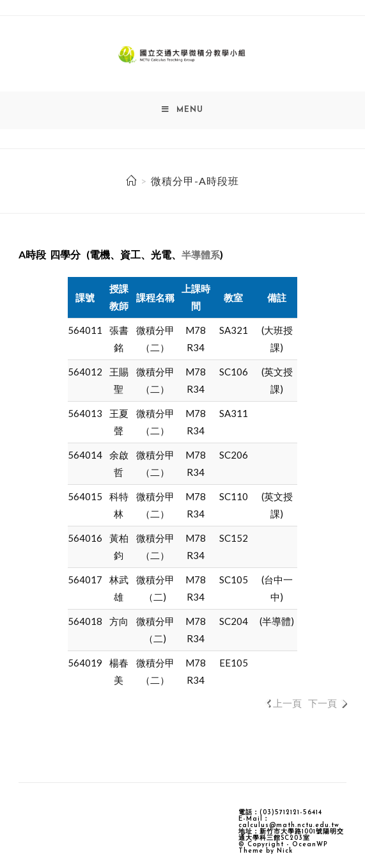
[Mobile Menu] (182, 111)
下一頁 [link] (322, 704)
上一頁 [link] (287, 704)
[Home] (131, 181)
